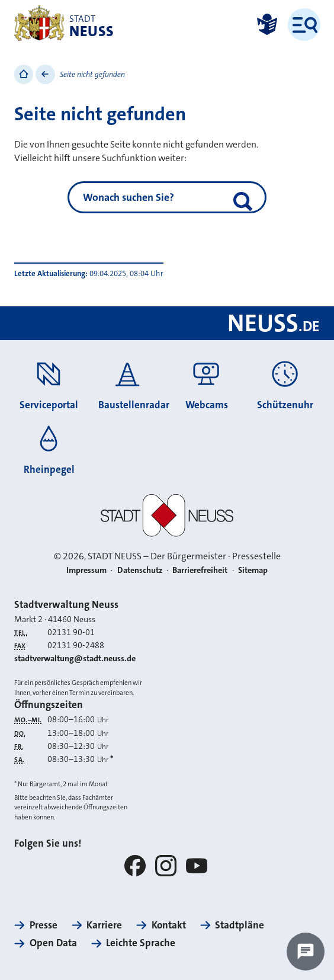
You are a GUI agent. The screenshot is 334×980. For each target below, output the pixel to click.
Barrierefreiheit (200, 570)
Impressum (86, 570)
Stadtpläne (240, 925)
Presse (44, 925)
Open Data (53, 943)
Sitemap (253, 570)
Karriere (104, 925)
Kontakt (169, 925)
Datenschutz (140, 570)
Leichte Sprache (141, 943)
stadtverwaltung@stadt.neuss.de (75, 659)
